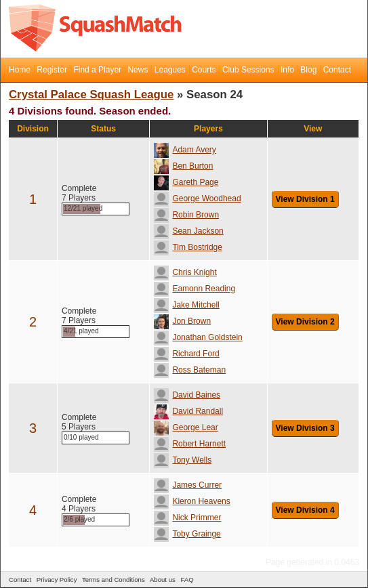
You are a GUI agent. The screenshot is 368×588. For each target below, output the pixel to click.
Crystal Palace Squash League (91, 94)
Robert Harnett (190, 444)
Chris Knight (185, 272)
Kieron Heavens (192, 501)
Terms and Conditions (114, 580)
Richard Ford (186, 354)
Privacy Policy (57, 580)
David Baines (187, 395)
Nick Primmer (187, 518)
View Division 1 (305, 199)
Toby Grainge (187, 534)
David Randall (188, 411)
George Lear (186, 427)
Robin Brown (186, 215)
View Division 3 (305, 428)
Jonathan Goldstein (198, 337)
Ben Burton (183, 166)
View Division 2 (305, 322)
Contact (337, 70)
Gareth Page (186, 182)
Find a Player (97, 70)
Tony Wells (183, 460)
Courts (204, 70)
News (138, 70)
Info (287, 70)
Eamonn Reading (195, 289)
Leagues (170, 70)
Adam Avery (185, 150)
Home (20, 70)
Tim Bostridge (188, 247)
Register (52, 70)
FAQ (187, 580)
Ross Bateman (190, 370)
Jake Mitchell (186, 305)
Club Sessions (248, 70)
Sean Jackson (188, 231)
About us (163, 580)
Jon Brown (182, 321)
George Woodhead (197, 198)
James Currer (188, 485)
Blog (308, 70)
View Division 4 (305, 510)
